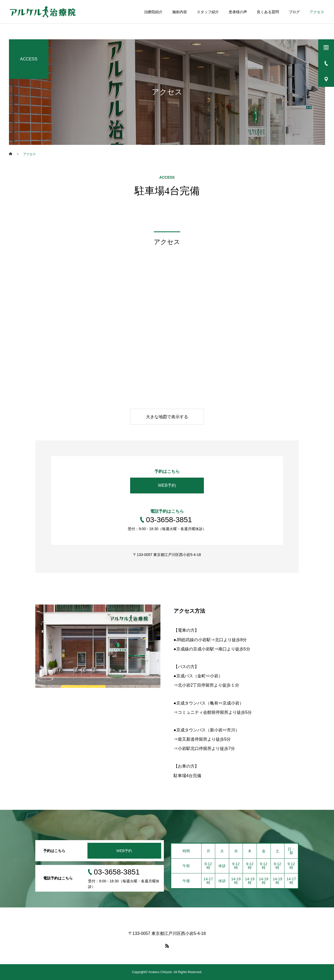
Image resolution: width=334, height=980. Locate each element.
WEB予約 (167, 485)
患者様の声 (238, 12)
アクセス (317, 12)
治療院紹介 (153, 12)
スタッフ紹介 (208, 12)
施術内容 (180, 12)
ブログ (294, 12)
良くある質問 (268, 12)
